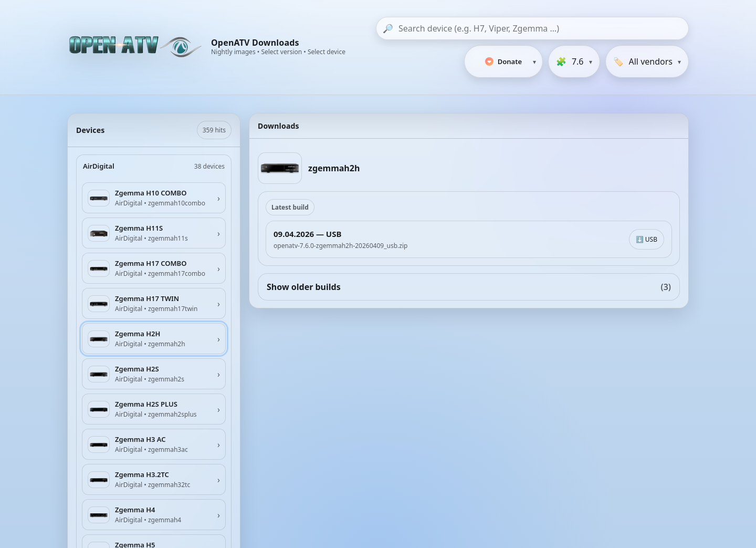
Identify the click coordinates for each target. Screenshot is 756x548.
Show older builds (469, 287)
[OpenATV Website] (136, 47)
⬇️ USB (647, 239)
